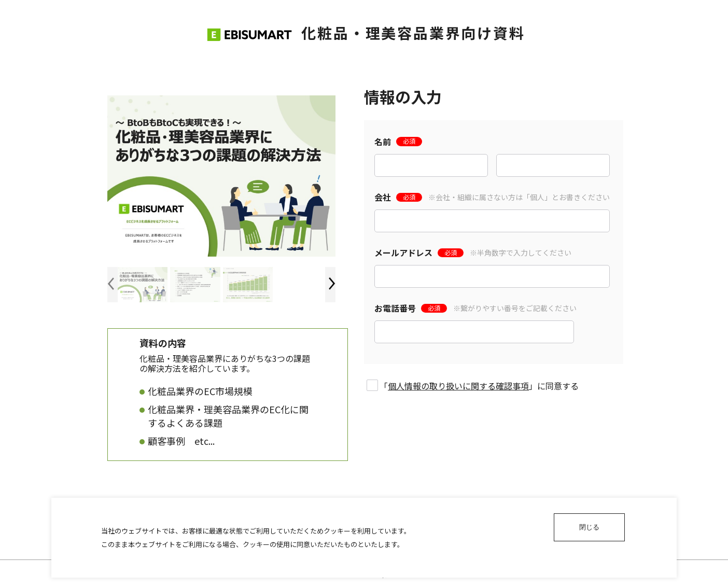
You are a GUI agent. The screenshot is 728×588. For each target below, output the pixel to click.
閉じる (589, 527)
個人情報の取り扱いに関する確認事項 (458, 386)
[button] (332, 284)
